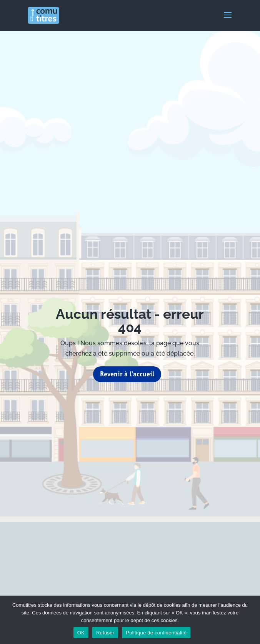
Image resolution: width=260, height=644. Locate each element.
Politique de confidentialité (156, 633)
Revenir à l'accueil (127, 374)
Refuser (105, 633)
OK (81, 633)
